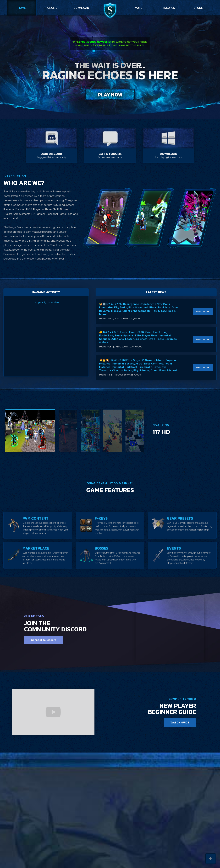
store (198, 8)
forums (51, 8)
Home (22, 8)
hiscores (168, 8)
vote (139, 8)
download (81, 8)
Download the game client (20, 259)
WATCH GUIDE (180, 723)
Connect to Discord (44, 640)
